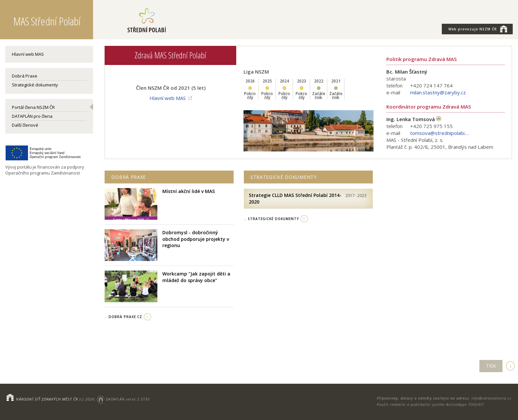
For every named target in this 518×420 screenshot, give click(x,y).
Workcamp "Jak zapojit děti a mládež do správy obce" (196, 277)
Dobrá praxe (129, 177)
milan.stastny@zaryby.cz (438, 92)
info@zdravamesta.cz (491, 398)
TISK (491, 366)
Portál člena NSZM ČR (33, 107)
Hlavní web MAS (28, 54)
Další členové (25, 125)
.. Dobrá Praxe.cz (123, 317)
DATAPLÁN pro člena (32, 116)
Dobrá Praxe (25, 76)
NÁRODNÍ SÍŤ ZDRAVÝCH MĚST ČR (47, 399)
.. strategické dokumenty (271, 219)
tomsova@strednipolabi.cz (440, 133)
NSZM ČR (478, 29)
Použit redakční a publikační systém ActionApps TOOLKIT (430, 404)
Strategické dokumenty (35, 85)
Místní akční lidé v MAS (189, 191)
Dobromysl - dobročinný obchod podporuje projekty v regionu (196, 239)
